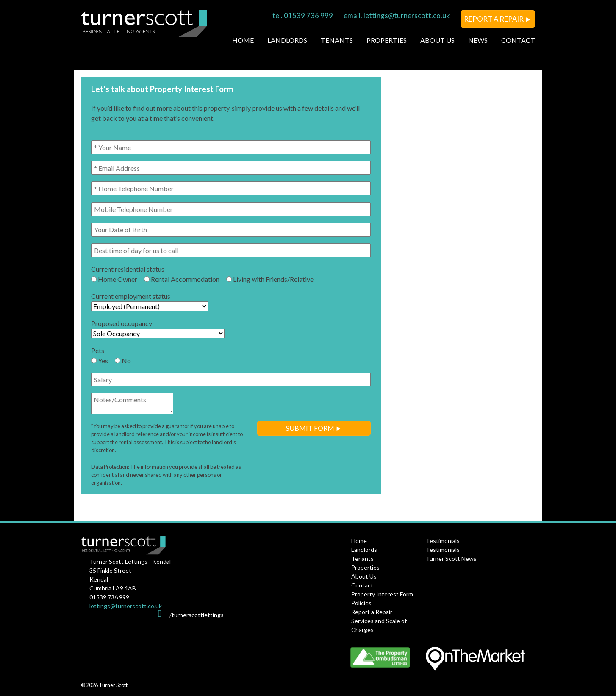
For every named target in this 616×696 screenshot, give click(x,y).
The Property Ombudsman (386, 657)
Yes (100, 361)
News (478, 40)
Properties (387, 40)
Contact (518, 40)
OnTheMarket (475, 661)
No (123, 361)
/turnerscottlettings (197, 615)
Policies (361, 603)
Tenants (337, 40)
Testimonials (443, 541)
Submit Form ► (314, 428)
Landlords (287, 40)
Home (243, 40)
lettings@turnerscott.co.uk (407, 15)
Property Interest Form (382, 594)
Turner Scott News (451, 558)
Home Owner (114, 279)
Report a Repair (372, 612)
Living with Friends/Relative (270, 279)
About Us (437, 40)
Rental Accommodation (182, 279)
